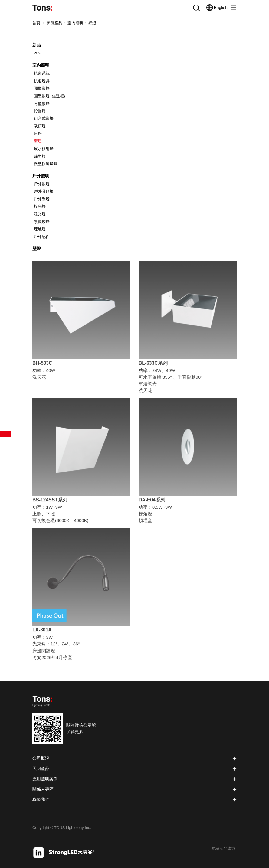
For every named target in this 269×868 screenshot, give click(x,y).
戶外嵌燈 (42, 184)
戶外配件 (42, 237)
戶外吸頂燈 (44, 191)
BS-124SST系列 (50, 502)
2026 (38, 53)
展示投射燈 (44, 149)
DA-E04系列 (152, 502)
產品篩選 (5, 434)
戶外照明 (41, 176)
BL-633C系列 (153, 365)
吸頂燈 (40, 126)
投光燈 (40, 206)
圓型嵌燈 (42, 88)
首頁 (36, 23)
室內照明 (41, 65)
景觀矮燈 (42, 222)
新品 (37, 45)
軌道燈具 (42, 81)
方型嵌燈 (42, 104)
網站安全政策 (223, 848)
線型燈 (40, 156)
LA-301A (42, 632)
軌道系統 (42, 73)
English (217, 8)
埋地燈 (40, 229)
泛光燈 (40, 214)
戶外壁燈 (42, 199)
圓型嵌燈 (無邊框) (49, 96)
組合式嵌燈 (44, 118)
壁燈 (38, 141)
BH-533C (42, 365)
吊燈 (38, 134)
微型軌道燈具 (46, 164)
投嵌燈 (40, 111)
